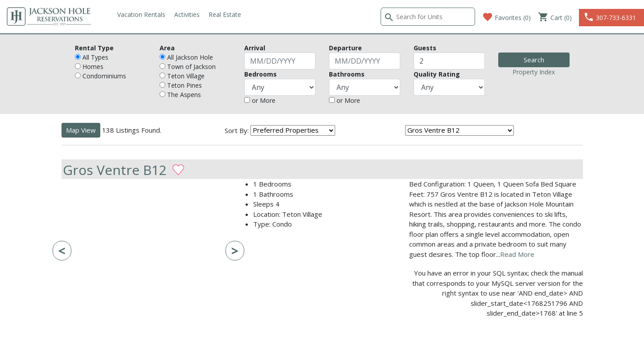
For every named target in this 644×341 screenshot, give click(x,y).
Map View (81, 130)
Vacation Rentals (141, 14)
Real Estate (225, 14)
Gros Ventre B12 (115, 169)
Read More (517, 254)
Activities (187, 14)
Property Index (534, 72)
